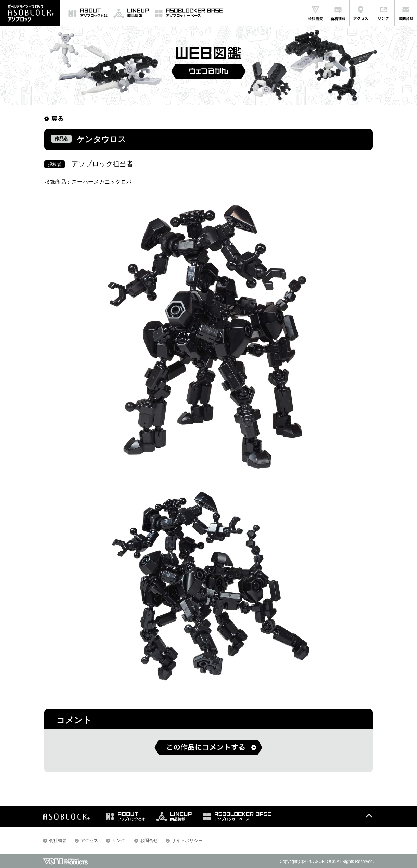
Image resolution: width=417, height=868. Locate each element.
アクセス (89, 840)
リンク (119, 840)
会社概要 (58, 840)
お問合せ (149, 840)
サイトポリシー (187, 840)
